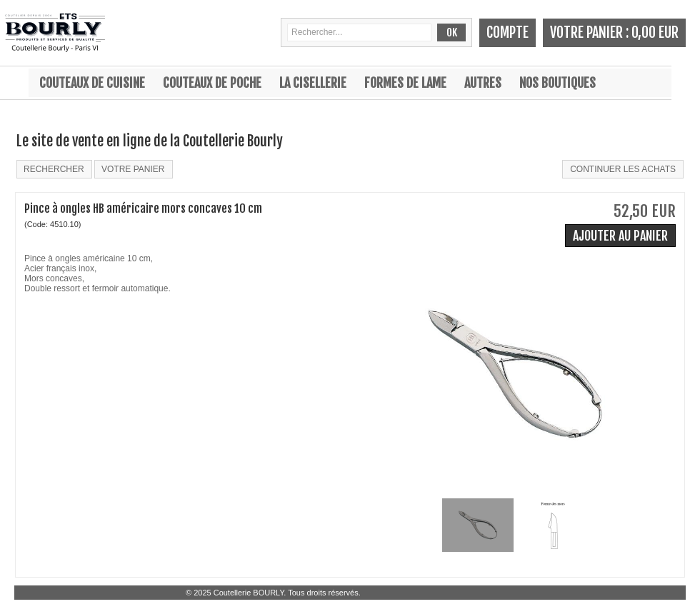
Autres (483, 83)
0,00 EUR (655, 32)
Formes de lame (405, 83)
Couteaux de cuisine (92, 83)
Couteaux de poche (212, 83)
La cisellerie (313, 83)
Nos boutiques (557, 83)
